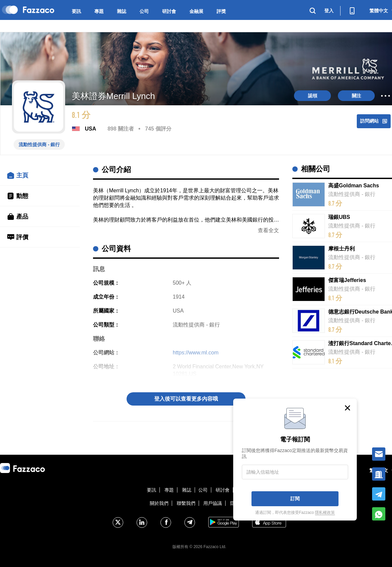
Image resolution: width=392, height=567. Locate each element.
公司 (144, 11)
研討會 (169, 11)
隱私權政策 (325, 513)
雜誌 (122, 11)
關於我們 (159, 503)
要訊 (76, 11)
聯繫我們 (186, 503)
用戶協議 (213, 503)
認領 (313, 96)
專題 (99, 11)
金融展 (196, 11)
